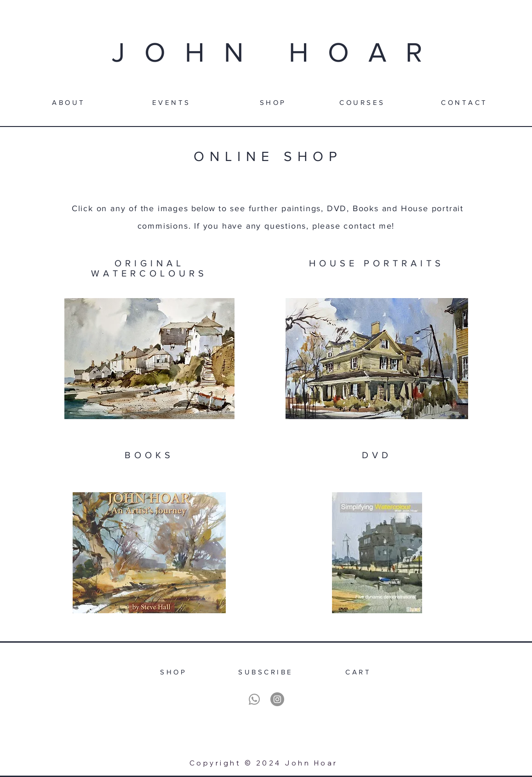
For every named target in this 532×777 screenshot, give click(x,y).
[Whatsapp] (254, 699)
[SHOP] (273, 102)
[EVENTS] (172, 102)
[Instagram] (277, 699)
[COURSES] (363, 102)
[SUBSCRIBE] (266, 672)
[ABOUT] (69, 102)
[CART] (358, 672)
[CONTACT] (465, 102)
